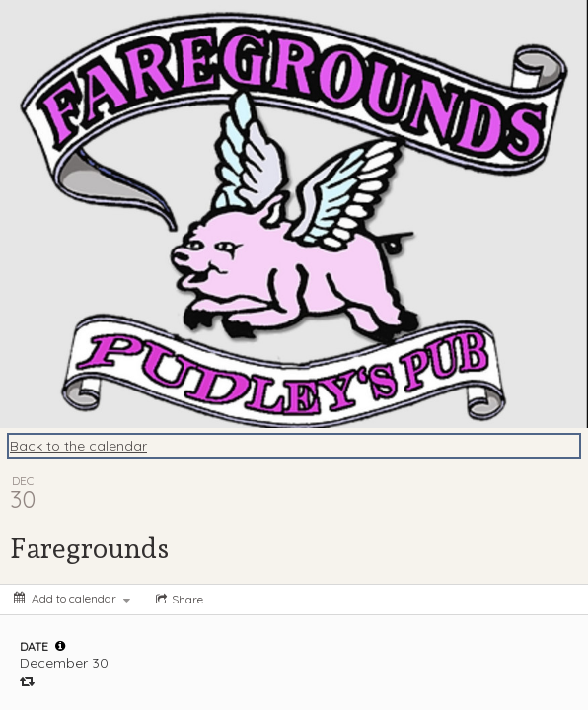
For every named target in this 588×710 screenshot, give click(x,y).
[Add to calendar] (72, 598)
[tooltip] (60, 646)
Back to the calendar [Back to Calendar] (78, 446)
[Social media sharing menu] (178, 600)
